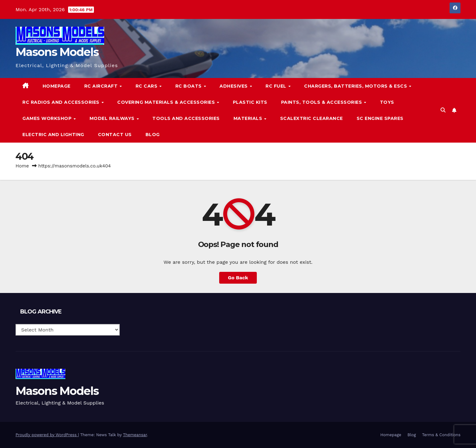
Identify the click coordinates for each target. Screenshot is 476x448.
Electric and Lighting (53, 135)
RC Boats (189, 86)
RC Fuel (277, 86)
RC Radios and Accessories (62, 102)
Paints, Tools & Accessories (322, 102)
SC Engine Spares (380, 118)
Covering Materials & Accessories (167, 102)
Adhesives (234, 86)
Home (22, 166)
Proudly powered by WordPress (47, 435)
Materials (249, 118)
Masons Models (57, 52)
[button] (443, 110)
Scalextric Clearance (312, 118)
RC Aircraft (102, 86)
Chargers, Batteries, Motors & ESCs (356, 86)
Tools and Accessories (186, 118)
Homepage (57, 86)
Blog (153, 135)
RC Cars (147, 86)
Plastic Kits (250, 102)
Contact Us (115, 135)
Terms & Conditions (441, 435)
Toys (387, 102)
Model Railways (113, 118)
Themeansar (135, 435)
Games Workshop (48, 118)
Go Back (238, 278)
